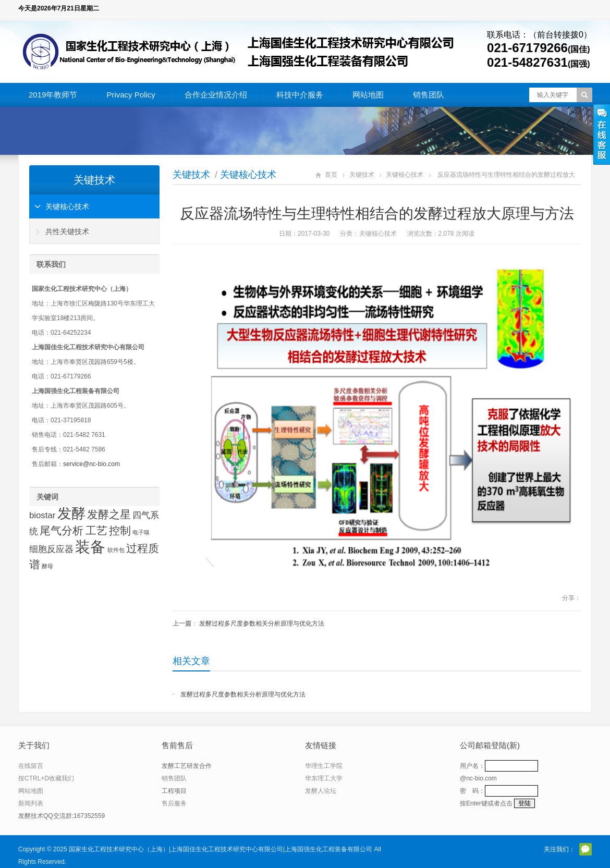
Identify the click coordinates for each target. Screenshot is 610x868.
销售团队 (429, 95)
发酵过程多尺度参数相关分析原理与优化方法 (262, 624)
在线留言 (31, 766)
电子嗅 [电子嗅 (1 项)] (141, 532)
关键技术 (191, 175)
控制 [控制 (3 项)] (120, 530)
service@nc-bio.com (91, 464)
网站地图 (368, 95)
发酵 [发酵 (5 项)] (71, 514)
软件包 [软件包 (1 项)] (116, 550)
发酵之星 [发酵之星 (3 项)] (109, 514)
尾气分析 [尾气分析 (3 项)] (62, 530)
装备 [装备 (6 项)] (90, 547)
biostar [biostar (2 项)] (42, 515)
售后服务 (174, 803)
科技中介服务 (300, 95)
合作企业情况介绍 (216, 95)
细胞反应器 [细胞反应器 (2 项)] (51, 549)
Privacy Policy (131, 95)
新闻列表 (31, 803)
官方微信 (585, 849)
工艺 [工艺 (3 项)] (96, 530)
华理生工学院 (324, 766)
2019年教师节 (53, 95)
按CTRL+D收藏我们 (46, 778)
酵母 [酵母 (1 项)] (47, 566)
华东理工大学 (324, 778)
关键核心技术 (248, 175)
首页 (331, 175)
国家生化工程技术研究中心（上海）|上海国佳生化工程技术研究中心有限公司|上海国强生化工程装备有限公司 (221, 849)
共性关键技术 (67, 231)
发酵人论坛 (321, 791)
